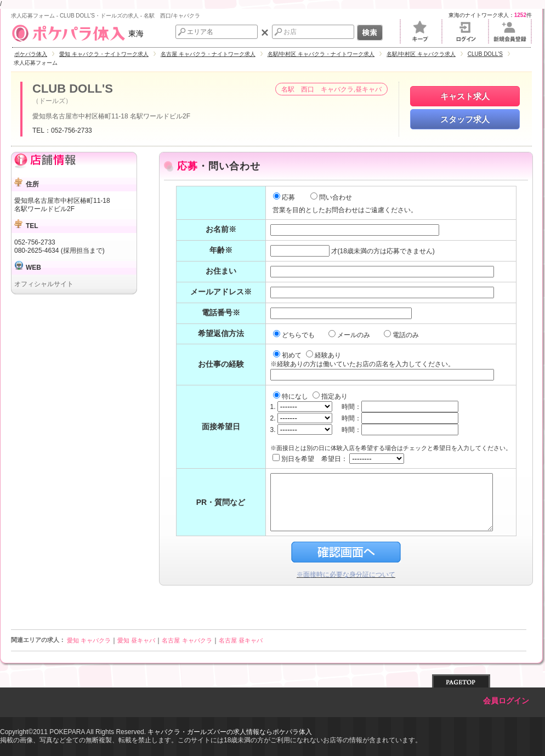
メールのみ (350, 335)
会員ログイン (506, 701)
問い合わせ (331, 197)
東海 (77, 33)
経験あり (323, 355)
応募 (284, 197)
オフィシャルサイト (44, 284)
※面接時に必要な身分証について (346, 575)
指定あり (330, 396)
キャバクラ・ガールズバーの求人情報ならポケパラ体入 (230, 732)
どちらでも (295, 335)
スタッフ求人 (465, 119)
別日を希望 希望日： (339, 459)
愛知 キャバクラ (89, 640)
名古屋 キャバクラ (187, 640)
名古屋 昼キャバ (241, 640)
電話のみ (402, 335)
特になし (291, 396)
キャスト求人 (465, 96)
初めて (288, 355)
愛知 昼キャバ (136, 640)
